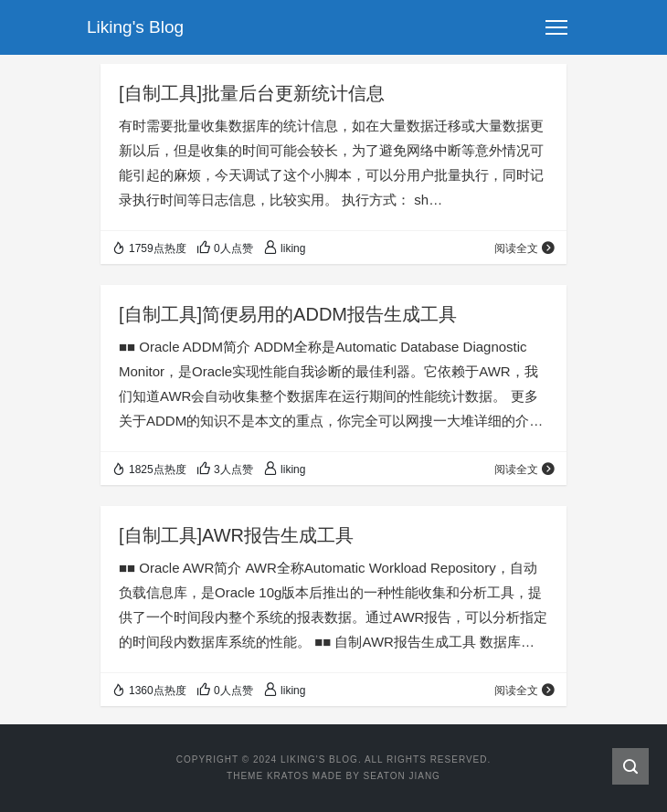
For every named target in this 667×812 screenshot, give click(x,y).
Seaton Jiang (401, 776)
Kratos (288, 776)
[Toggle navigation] (556, 27)
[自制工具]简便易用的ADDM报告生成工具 (288, 314)
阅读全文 (525, 248)
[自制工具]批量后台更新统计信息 (252, 93)
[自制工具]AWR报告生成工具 (236, 535)
